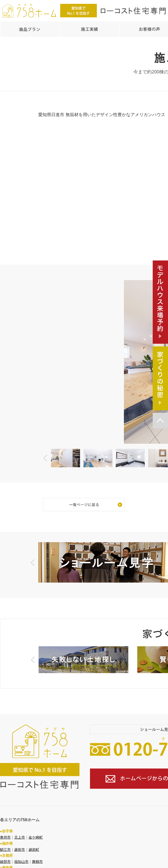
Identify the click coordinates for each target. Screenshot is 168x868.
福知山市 (21, 852)
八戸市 (34, 865)
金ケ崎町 (36, 828)
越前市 (20, 840)
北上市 (20, 828)
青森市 (5, 865)
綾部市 (5, 852)
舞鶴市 (37, 852)
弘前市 (20, 865)
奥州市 (5, 828)
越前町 (34, 840)
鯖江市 (5, 840)
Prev (45, 455)
